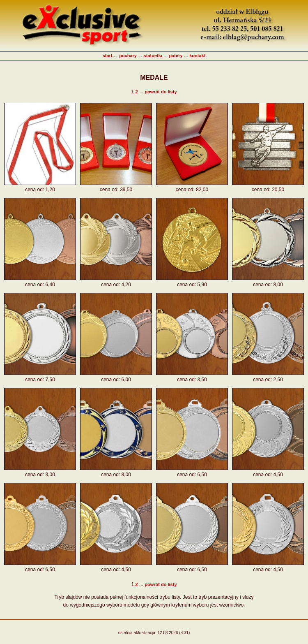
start (108, 56)
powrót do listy (161, 92)
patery (176, 56)
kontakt (197, 56)
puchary (128, 56)
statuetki (153, 56)
